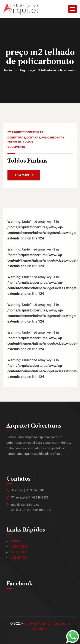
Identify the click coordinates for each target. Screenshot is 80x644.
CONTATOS (19, 558)
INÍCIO (15, 541)
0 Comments (16, 147)
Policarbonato (52, 138)
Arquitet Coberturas (27, 132)
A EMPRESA (20, 547)
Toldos (28, 142)
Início (8, 70)
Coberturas (16, 138)
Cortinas (33, 138)
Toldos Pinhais (28, 161)
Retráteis (15, 142)
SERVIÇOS (18, 552)
